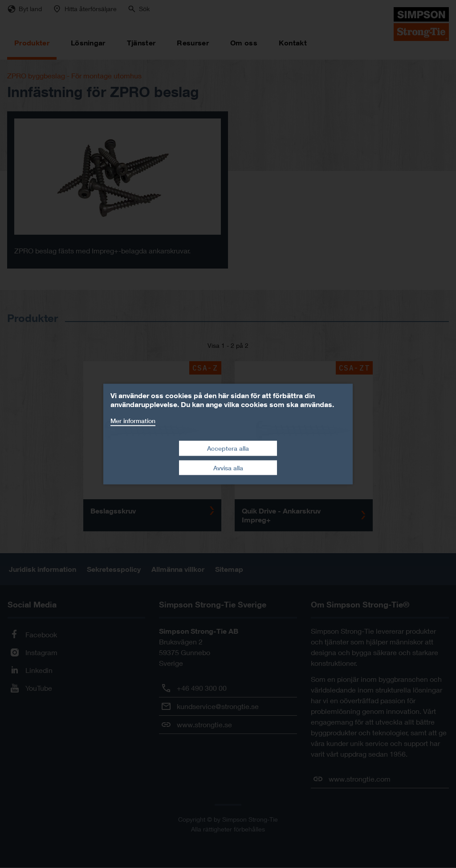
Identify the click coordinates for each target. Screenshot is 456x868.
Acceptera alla (228, 448)
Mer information (133, 420)
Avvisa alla (228, 467)
